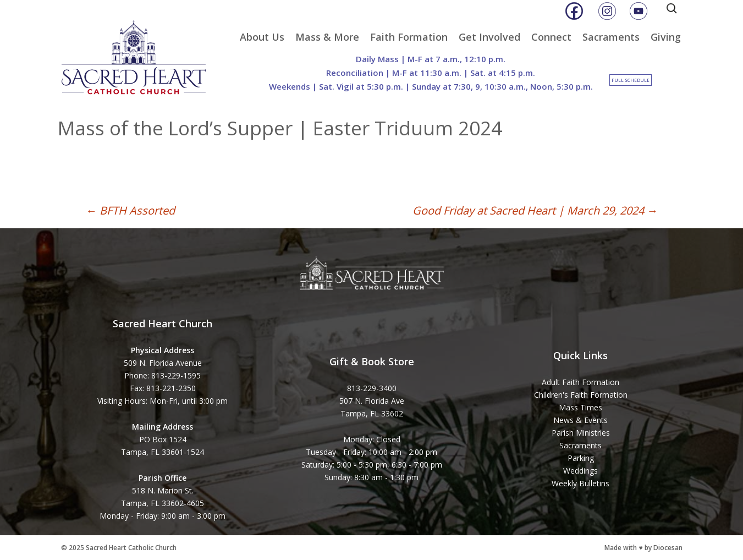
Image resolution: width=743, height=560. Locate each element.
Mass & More (327, 37)
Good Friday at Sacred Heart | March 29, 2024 (535, 210)
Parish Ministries (581, 433)
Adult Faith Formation (580, 382)
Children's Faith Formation (581, 395)
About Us (262, 37)
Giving (666, 37)
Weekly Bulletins (580, 483)
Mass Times (580, 407)
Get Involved (489, 37)
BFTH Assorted (130, 210)
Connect (551, 37)
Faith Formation (409, 37)
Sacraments (611, 37)
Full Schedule (631, 80)
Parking (581, 458)
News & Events (580, 420)
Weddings (580, 471)
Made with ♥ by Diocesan (643, 548)
